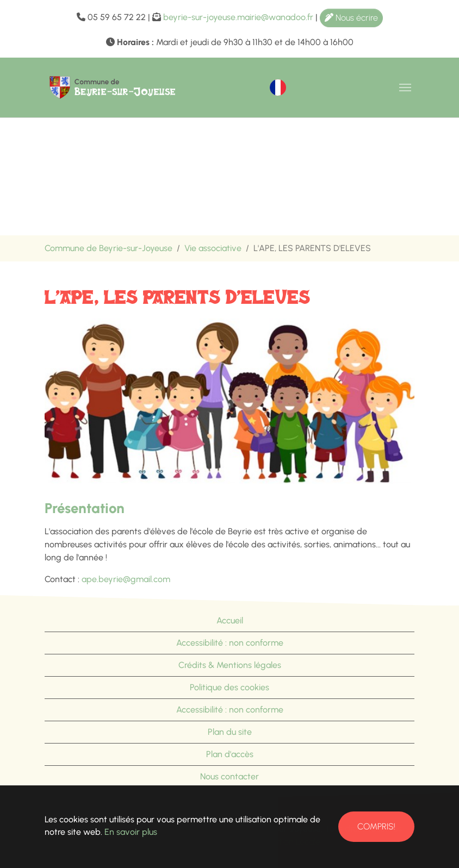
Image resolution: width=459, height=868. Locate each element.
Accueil (230, 620)
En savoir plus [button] (131, 832)
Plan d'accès (230, 754)
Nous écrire (351, 18)
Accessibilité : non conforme (230, 643)
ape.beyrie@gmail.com (126, 579)
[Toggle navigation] (405, 88)
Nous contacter (230, 776)
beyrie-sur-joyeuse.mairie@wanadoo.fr (238, 17)
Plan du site (230, 732)
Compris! (376, 826)
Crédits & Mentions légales (230, 665)
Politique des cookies (230, 687)
